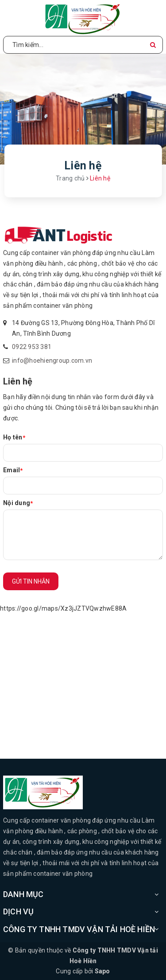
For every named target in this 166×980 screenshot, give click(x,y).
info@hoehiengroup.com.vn (52, 361)
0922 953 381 (32, 347)
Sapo (102, 971)
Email (13, 470)
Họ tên (14, 437)
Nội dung (18, 503)
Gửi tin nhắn (31, 581)
